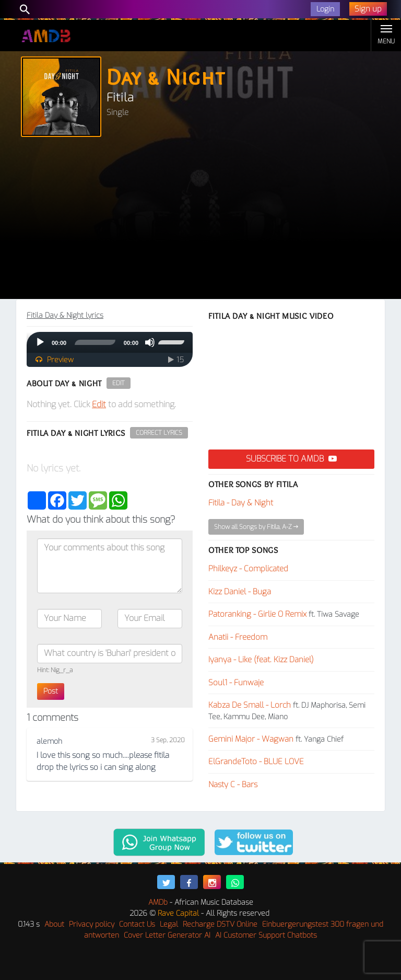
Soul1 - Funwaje (236, 683)
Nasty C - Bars (233, 785)
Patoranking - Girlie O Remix (257, 614)
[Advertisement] (200, 221)
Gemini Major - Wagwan (251, 739)
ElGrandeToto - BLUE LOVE (256, 762)
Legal (169, 924)
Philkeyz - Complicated (248, 569)
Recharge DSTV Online (220, 924)
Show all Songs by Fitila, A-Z (256, 527)
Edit (119, 383)
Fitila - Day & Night (241, 503)
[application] (110, 342)
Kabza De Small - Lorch (250, 705)
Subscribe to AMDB (291, 459)
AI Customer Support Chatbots (266, 935)
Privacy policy (92, 924)
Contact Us (137, 924)
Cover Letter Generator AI (167, 935)
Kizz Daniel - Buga (240, 592)
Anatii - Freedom (238, 637)
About (54, 924)
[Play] (40, 342)
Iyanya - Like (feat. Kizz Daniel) (261, 660)
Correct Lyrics (159, 433)
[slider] (95, 342)
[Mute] (150, 342)
